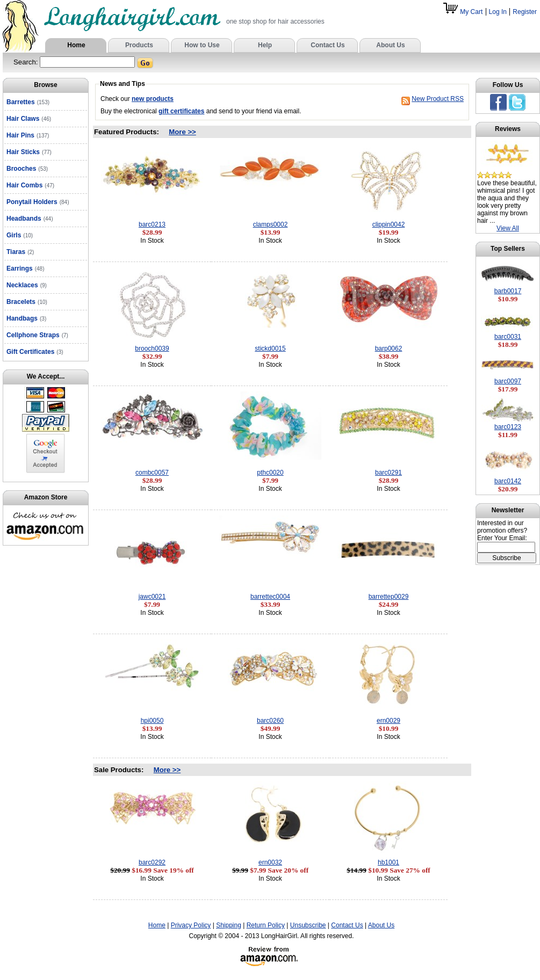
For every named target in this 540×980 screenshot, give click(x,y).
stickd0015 (270, 349)
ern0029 (388, 721)
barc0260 (270, 721)
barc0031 (508, 337)
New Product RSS (438, 99)
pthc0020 (270, 473)
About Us (381, 925)
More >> (182, 132)
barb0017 (508, 291)
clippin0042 (389, 224)
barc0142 (508, 481)
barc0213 (152, 224)
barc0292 (152, 862)
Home (157, 925)
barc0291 (388, 473)
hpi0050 (152, 721)
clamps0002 (271, 224)
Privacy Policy (191, 925)
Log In (498, 12)
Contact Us (347, 925)
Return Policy (266, 925)
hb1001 (388, 862)
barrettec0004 (270, 597)
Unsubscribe (308, 925)
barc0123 (508, 427)
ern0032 (270, 862)
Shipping (229, 925)
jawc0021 (152, 597)
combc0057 (152, 473)
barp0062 (389, 349)
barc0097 (508, 381)
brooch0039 (152, 349)
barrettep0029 (389, 597)
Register (525, 12)
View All (508, 228)
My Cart (464, 12)
